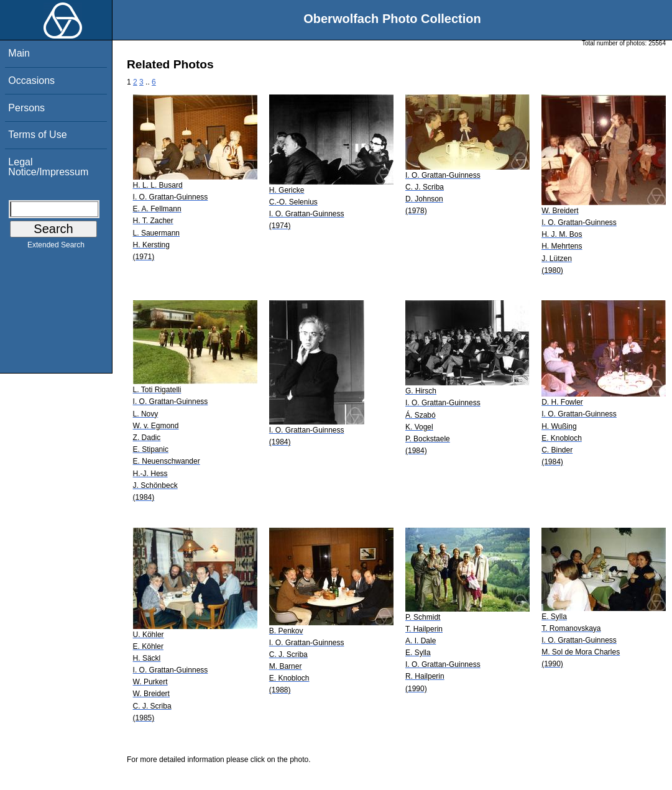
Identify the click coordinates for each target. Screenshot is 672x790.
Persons (26, 108)
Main (19, 53)
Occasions (31, 80)
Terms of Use (37, 135)
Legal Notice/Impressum (48, 167)
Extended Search (56, 247)
